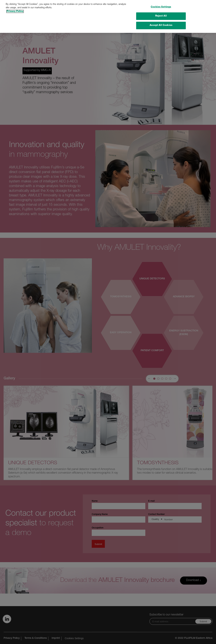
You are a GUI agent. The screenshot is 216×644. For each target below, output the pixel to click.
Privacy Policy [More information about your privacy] (15, 5)
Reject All (161, 10)
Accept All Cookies (161, 19)
